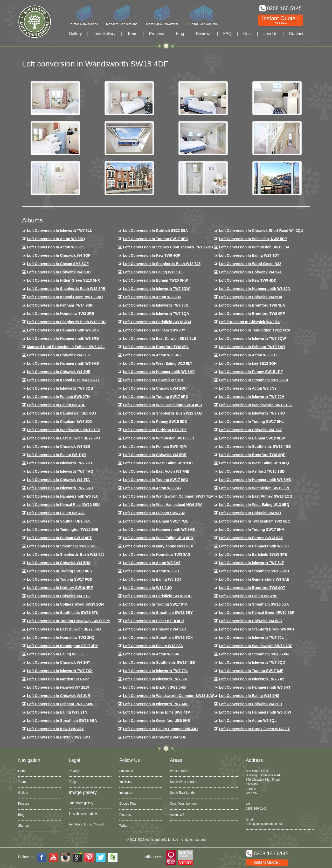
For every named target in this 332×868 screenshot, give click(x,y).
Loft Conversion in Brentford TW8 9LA (252, 305)
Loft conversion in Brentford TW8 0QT (252, 588)
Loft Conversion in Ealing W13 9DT (249, 255)
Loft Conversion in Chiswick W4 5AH (251, 272)
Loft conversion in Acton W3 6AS (152, 355)
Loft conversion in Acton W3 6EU (248, 355)
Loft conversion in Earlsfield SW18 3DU (157, 596)
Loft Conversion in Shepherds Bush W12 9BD (66, 322)
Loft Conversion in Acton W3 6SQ (56, 239)
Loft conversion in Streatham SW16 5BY (158, 613)
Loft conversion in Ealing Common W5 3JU (160, 729)
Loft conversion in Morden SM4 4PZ (58, 679)
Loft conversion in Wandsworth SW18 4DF (256, 646)
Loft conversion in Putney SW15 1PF (251, 372)
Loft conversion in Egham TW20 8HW (155, 280)
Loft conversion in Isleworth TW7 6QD (252, 662)
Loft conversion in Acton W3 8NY (248, 388)
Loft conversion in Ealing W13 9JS (153, 646)
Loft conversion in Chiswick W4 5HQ (59, 563)
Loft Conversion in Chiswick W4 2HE (59, 372)
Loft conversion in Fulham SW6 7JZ (154, 513)
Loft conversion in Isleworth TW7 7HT (60, 463)
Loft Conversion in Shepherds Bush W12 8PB (66, 289)
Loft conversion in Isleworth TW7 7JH (252, 397)
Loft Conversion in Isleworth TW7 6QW (252, 338)
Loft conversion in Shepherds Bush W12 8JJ (66, 554)
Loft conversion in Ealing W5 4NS (248, 596)
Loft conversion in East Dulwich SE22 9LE (160, 338)
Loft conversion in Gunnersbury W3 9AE (254, 579)
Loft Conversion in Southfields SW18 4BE (255, 446)
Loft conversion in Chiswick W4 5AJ (154, 629)
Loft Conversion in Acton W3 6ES (56, 247)
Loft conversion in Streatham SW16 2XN (254, 654)
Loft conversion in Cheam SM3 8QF (58, 264)
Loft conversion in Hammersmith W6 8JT (254, 546)
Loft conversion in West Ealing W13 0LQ (254, 463)
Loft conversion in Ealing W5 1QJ (152, 579)
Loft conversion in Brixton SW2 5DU (58, 737)
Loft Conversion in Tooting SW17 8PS (59, 571)
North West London (183, 804)
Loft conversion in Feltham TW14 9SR (60, 305)
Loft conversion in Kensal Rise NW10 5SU (63, 505)
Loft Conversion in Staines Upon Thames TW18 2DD (168, 247)
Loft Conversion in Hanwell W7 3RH (154, 380)
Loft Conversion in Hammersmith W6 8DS (63, 330)
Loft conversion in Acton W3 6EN (152, 297)
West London (179, 771)
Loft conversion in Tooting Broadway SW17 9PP (69, 621)
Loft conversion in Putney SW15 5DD (155, 422)
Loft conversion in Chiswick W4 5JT (250, 513)
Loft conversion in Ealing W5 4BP (56, 405)
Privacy (74, 771)
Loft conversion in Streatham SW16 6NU (254, 571)
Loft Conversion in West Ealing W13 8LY (158, 363)
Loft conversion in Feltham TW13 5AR (252, 347)
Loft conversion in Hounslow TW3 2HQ (61, 638)
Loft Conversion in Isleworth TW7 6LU (60, 230)
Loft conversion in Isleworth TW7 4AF (156, 704)
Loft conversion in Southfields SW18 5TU (63, 613)
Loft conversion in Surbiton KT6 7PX (155, 430)
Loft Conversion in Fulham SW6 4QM (155, 446)
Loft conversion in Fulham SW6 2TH (58, 397)
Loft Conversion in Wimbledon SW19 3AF (255, 247)
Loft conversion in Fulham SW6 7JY (154, 330)
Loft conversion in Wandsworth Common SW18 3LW (168, 696)
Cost (248, 34)
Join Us (270, 34)
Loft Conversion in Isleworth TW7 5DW (156, 289)
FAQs (73, 782)
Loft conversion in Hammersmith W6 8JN (255, 289)
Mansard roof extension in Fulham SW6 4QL (66, 347)
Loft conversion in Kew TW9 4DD (248, 280)
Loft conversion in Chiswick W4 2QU (155, 388)
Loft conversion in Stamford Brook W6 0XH (256, 629)
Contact (296, 34)
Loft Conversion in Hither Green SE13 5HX (64, 280)
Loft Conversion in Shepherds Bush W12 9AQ (162, 413)
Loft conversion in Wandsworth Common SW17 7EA (168, 496)
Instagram (126, 793)
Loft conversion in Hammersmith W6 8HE (159, 530)
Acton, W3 (177, 815)
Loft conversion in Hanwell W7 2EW (58, 687)
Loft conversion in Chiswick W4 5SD (251, 621)
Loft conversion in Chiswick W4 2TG (59, 596)
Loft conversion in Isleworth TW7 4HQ (60, 471)
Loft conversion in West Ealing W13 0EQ (254, 505)
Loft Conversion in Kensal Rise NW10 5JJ (63, 380)
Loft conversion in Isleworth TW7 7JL (251, 638)
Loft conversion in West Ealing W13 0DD (158, 538)
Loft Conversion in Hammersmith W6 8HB (63, 363)
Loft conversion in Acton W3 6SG (152, 488)
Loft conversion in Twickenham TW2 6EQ (255, 521)
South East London (183, 793)
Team (132, 34)
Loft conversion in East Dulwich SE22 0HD (64, 629)
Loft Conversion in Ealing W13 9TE (153, 272)
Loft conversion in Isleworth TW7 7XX (60, 671)
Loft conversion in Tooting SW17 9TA (155, 604)
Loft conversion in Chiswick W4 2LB (250, 704)
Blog (180, 34)
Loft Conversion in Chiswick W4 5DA (251, 297)
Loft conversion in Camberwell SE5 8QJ (62, 413)
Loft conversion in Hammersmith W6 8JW (255, 712)
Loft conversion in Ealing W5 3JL (56, 654)
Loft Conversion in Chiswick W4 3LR (58, 696)
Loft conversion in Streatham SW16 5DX (158, 638)
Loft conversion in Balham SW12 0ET (59, 538)
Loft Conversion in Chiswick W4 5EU (59, 355)
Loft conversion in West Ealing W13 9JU (158, 463)
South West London (184, 782)
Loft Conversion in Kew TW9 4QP (152, 255)
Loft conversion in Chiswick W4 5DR (155, 455)
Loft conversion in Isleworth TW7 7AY (252, 679)
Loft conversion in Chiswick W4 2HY (59, 662)
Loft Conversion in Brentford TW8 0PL (156, 347)
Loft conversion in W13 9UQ (147, 588)
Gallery (75, 34)
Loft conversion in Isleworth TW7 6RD (60, 488)
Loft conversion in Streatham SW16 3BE (62, 546)
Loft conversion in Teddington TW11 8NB (63, 530)
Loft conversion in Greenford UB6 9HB (157, 721)
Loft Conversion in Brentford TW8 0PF (252, 314)
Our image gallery (81, 803)
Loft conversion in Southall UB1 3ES (59, 521)
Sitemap (24, 826)
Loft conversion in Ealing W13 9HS (249, 696)
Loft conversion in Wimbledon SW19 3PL (254, 488)
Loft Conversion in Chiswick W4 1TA (58, 480)
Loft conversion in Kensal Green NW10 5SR (257, 613)
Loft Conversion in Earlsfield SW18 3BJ (157, 322)
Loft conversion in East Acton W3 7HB (156, 471)
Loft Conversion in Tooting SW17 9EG (156, 239)
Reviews (204, 34)
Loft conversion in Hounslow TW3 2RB (61, 314)
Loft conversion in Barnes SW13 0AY (251, 538)
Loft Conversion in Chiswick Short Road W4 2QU (261, 230)
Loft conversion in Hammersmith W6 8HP (159, 372)
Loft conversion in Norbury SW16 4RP (60, 588)
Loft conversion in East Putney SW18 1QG (256, 496)
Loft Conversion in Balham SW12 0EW (252, 438)
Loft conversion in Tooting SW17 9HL (251, 422)
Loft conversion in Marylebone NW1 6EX (158, 546)
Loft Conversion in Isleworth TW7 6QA (156, 314)
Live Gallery (105, 34)
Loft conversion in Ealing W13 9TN (57, 712)
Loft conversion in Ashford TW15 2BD (252, 471)
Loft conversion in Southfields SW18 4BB (159, 662)
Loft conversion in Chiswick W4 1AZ (250, 430)
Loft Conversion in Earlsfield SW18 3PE (253, 554)
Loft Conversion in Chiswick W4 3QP (59, 255)
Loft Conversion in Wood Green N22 (250, 264)
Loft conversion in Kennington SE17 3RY (63, 646)
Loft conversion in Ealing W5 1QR (56, 455)
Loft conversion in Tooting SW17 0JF (251, 671)
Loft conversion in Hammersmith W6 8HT (255, 687)
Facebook (126, 771)
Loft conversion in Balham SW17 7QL (155, 521)
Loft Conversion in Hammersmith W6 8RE (63, 338)
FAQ (227, 34)
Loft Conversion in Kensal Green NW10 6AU (65, 297)
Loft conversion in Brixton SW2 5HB (154, 687)
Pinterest (125, 815)
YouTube (125, 782)
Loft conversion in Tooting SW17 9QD (60, 579)
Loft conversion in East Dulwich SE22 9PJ (64, 438)
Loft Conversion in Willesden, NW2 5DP (253, 239)
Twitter (124, 826)
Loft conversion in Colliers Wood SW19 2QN (65, 604)
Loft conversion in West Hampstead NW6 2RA (163, 505)
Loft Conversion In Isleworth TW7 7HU (252, 413)
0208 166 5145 (256, 809)
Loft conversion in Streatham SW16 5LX (254, 380)
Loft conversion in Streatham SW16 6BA (62, 721)
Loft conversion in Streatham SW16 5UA (254, 604)
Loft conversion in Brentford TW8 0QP (252, 455)
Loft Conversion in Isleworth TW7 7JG (156, 305)
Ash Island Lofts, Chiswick (87, 824)
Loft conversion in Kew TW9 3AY (56, 729)
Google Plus (128, 804)
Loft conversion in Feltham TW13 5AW (60, 704)
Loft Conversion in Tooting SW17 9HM (252, 530)
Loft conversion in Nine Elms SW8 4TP (157, 712)
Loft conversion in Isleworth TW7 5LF (251, 563)
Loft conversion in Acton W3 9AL (152, 654)
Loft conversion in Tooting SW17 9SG (156, 480)
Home (22, 771)
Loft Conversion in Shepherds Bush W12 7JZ (162, 264)
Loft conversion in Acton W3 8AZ (152, 563)
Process (157, 34)
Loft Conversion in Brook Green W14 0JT (254, 729)
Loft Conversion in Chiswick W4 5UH (155, 737)
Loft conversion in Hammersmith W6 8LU (63, 496)
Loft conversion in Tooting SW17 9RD (156, 397)
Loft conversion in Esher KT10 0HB (154, 621)
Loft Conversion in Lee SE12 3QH (248, 363)
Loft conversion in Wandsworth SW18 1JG (256, 405)
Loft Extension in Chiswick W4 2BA (249, 322)
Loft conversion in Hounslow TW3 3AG (157, 554)
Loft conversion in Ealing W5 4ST (56, 513)
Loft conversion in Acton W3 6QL (248, 721)
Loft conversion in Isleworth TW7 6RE (156, 679)
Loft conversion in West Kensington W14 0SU (162, 405)
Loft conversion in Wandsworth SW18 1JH (64, 430)
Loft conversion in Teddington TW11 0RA (255, 330)
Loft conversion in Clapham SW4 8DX (60, 422)
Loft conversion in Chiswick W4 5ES (58, 446)
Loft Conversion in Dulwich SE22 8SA (155, 230)
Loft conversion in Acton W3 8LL (151, 571)
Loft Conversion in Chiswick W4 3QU (59, 272)
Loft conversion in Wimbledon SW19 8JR (158, 438)
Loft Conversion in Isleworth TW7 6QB (60, 388)
